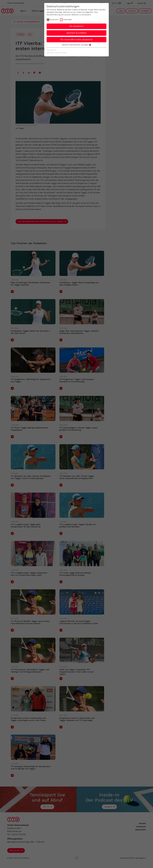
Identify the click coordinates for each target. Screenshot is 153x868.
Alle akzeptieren (76, 26)
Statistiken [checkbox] (68, 20)
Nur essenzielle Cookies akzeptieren (77, 40)
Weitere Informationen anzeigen (76, 45)
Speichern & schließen (76, 33)
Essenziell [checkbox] (54, 20)
